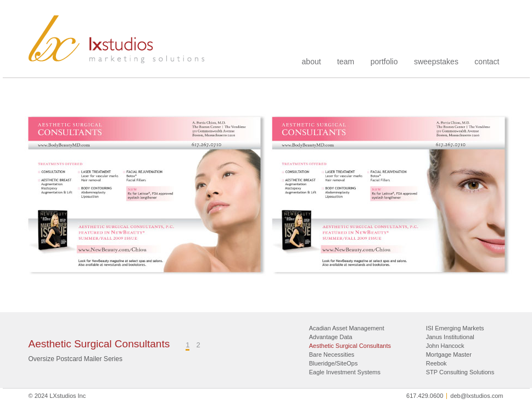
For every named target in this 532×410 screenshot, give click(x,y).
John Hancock (445, 346)
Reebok (436, 363)
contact (487, 62)
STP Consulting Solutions (460, 372)
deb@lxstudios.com (477, 396)
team (346, 62)
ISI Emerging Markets (455, 328)
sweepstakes (436, 62)
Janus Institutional (450, 337)
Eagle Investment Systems (345, 372)
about (312, 62)
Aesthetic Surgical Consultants (350, 346)
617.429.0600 (425, 396)
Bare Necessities (332, 354)
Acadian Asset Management (347, 328)
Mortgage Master (449, 354)
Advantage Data (331, 337)
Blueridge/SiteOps (334, 363)
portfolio (384, 62)
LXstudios (117, 39)
